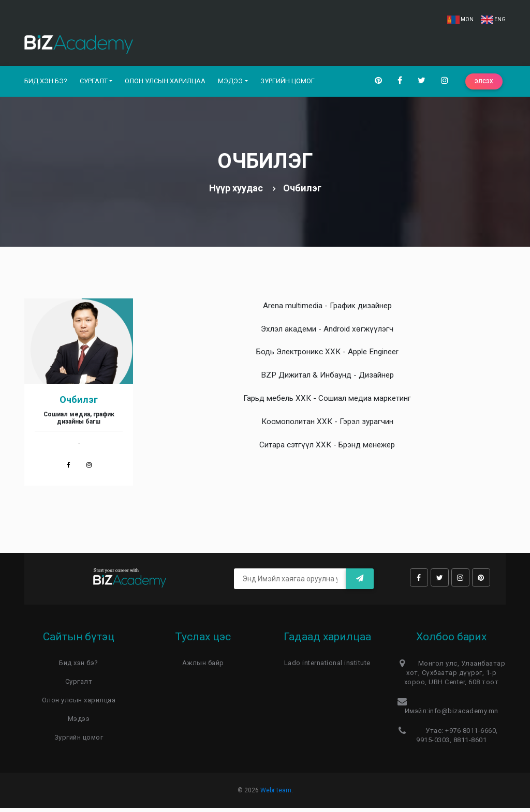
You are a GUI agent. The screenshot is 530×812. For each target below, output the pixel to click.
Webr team (276, 794)
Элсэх (484, 84)
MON (460, 19)
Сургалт (94, 83)
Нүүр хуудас (236, 192)
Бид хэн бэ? (46, 83)
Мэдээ (230, 83)
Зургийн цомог (288, 83)
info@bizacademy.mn (463, 715)
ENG (493, 19)
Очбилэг (79, 404)
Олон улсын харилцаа (165, 83)
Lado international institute (327, 667)
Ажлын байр (203, 667)
